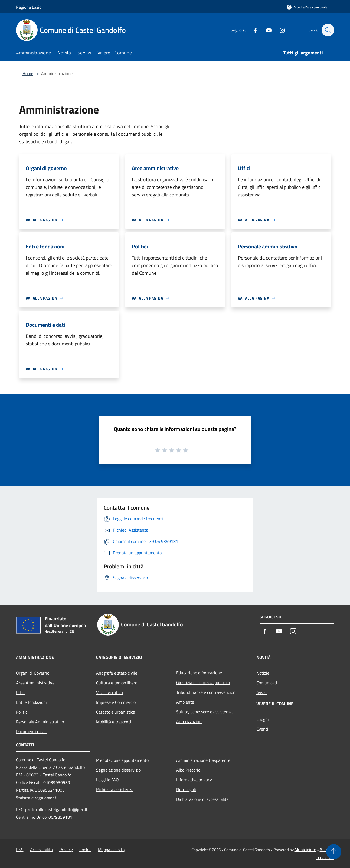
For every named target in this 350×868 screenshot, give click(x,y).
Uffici (21, 692)
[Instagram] (280, 30)
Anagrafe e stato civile (117, 673)
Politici (22, 712)
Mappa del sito (111, 850)
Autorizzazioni (189, 721)
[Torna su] (334, 852)
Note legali (186, 789)
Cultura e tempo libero (117, 683)
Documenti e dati (32, 731)
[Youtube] (266, 30)
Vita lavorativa (109, 692)
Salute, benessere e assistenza (204, 712)
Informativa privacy (194, 780)
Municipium (305, 850)
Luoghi (263, 719)
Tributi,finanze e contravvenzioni (206, 692)
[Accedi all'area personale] (307, 7)
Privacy (66, 850)
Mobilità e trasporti (114, 722)
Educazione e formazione (199, 673)
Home (28, 73)
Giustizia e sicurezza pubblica (203, 682)
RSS (20, 850)
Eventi (262, 729)
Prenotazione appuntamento (122, 760)
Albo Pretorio (188, 770)
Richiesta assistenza (115, 789)
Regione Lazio (29, 7)
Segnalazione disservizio (118, 770)
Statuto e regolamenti (37, 798)
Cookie (85, 850)
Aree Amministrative (35, 683)
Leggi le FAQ (107, 780)
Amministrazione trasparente (203, 760)
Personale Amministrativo (40, 722)
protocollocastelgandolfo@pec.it (56, 809)
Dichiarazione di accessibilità (202, 799)
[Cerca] (328, 30)
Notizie (263, 673)
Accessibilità (41, 850)
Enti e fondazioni (31, 702)
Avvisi (262, 692)
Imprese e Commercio (116, 702)
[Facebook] (253, 30)
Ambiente (185, 702)
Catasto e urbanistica (116, 712)
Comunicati (267, 683)
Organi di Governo (33, 673)
